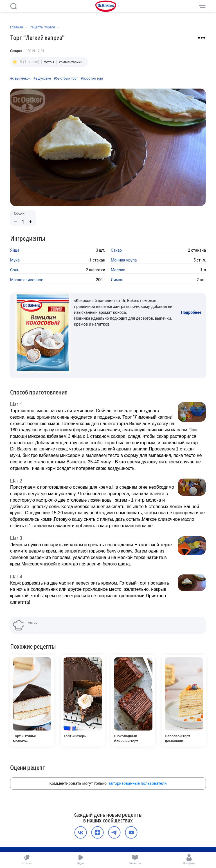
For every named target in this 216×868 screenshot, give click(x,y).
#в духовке (42, 78)
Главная (17, 27)
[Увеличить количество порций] (31, 222)
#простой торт (92, 78)
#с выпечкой (20, 78)
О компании (79, 834)
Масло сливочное (27, 280)
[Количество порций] (23, 222)
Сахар (116, 250)
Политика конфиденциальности (117, 834)
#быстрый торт (66, 78)
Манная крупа (124, 260)
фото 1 (49, 62)
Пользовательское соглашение (88, 840)
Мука (15, 260)
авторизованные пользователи (138, 741)
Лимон (117, 280)
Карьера (123, 840)
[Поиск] (13, 6)
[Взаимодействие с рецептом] (202, 38)
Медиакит (107, 846)
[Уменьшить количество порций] (15, 222)
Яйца (15, 250)
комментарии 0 (71, 62)
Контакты (141, 840)
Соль (15, 270)
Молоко (118, 270)
